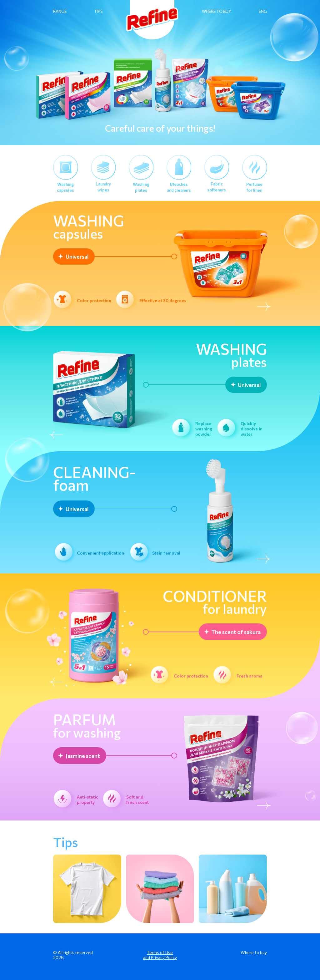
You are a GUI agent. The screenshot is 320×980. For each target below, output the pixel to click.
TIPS (98, 11)
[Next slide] (263, 307)
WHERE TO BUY (217, 11)
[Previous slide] (57, 435)
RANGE (60, 11)
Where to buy (254, 952)
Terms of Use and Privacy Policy (160, 955)
